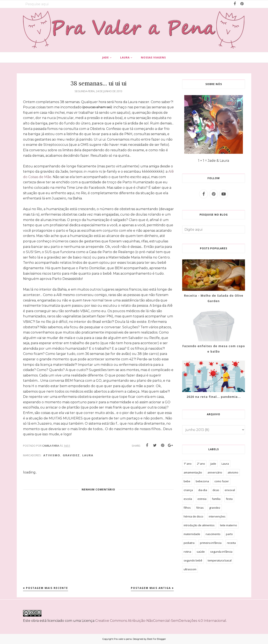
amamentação (193, 472)
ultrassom (190, 569)
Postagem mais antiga (151, 588)
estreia (202, 499)
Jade (213, 464)
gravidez (71, 455)
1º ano (188, 464)
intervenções (217, 516)
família (216, 499)
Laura (88, 455)
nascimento (213, 534)
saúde (201, 552)
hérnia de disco (193, 516)
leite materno (229, 525)
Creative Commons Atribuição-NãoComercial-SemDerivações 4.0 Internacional (161, 621)
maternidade (192, 534)
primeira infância (211, 543)
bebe (187, 481)
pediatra (189, 543)
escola (188, 499)
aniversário (215, 472)
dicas (216, 490)
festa (229, 499)
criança (188, 490)
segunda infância (221, 552)
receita (231, 543)
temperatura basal (220, 560)
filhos (187, 508)
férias (200, 508)
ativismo (52, 455)
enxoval (230, 490)
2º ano (201, 464)
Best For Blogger (157, 639)
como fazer (222, 481)
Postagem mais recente (47, 588)
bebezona (202, 481)
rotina (187, 552)
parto (229, 534)
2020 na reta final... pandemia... (214, 397)
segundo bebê (193, 560)
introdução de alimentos (199, 525)
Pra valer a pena (123, 639)
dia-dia (203, 490)
